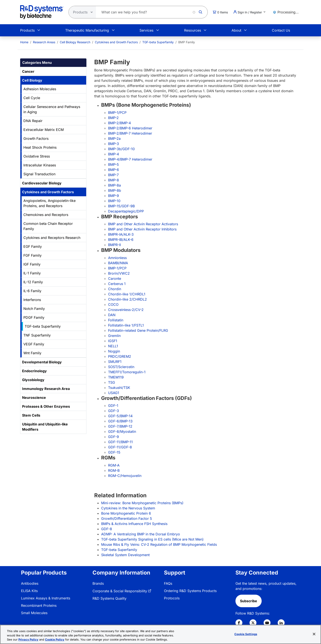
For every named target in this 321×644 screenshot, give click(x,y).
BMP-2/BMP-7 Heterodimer (130, 133)
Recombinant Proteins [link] (39, 605)
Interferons (32, 300)
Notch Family (34, 309)
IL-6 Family (32, 291)
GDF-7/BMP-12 (120, 426)
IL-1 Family (32, 273)
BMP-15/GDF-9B (121, 206)
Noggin (114, 351)
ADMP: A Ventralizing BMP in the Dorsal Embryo (141, 534)
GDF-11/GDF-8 (120, 447)
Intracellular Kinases (40, 165)
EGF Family (33, 246)
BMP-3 (113, 144)
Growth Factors (36, 138)
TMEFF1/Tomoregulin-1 (127, 372)
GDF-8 (107, 529)
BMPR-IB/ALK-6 (121, 240)
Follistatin (116, 320)
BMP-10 (114, 201)
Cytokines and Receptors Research (52, 238)
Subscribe (249, 601)
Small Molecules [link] (34, 613)
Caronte (115, 279)
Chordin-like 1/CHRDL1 (127, 294)
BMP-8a (114, 185)
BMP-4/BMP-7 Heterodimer (130, 159)
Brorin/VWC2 (119, 273)
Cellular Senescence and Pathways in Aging (52, 109)
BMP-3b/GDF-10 (121, 149)
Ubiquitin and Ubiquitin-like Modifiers (45, 427)
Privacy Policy (28, 640)
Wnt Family (32, 353)
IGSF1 (113, 341)
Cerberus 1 (117, 284)
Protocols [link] (172, 598)
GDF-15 (114, 452)
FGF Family (32, 255)
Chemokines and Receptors (46, 215)
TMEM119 (116, 377)
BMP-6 (113, 170)
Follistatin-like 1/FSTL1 (126, 325)
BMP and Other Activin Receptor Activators (143, 224)
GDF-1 (113, 406)
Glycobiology (33, 380)
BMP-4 (113, 154)
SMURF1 (115, 362)
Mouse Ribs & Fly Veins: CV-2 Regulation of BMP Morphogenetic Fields (159, 544)
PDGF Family (34, 317)
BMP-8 (113, 180)
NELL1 (113, 346)
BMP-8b (115, 190)
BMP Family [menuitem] (187, 42)
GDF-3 (113, 411)
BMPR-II (114, 245)
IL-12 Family (33, 282)
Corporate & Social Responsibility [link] (120, 591)
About (236, 30)
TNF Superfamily (37, 335)
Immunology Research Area (46, 389)
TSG (112, 382)
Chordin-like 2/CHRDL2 (127, 299)
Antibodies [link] (30, 583)
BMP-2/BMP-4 (119, 123)
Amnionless (117, 258)
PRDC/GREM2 (120, 356)
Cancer (28, 71)
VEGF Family (34, 344)
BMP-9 (113, 196)
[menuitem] (24, 42)
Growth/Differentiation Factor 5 (127, 518)
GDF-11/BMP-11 (120, 442)
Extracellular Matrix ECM (44, 130)
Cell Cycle (32, 98)
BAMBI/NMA (118, 263)
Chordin (115, 289)
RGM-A (114, 465)
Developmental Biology (42, 362)
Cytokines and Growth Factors (116, 42)
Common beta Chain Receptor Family (48, 226)
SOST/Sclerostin (121, 367)
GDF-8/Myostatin (122, 431)
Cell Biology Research (75, 42)
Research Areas (44, 42)
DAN (112, 315)
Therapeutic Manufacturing (87, 30)
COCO (113, 304)
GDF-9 (113, 437)
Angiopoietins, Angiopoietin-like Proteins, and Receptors (49, 203)
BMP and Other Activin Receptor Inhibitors (142, 229)
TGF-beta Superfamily (158, 42)
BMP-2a (114, 138)
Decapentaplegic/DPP (126, 211)
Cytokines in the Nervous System (128, 508)
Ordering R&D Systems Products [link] (190, 591)
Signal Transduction (39, 174)
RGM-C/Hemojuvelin (125, 476)
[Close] (314, 634)
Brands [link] (98, 583)
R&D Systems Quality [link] (109, 598)
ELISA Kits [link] (29, 591)
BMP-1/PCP (117, 113)
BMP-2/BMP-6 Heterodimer (130, 128)
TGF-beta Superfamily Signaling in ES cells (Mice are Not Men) (152, 539)
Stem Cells (31, 415)
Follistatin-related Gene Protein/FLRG (138, 330)
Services (146, 30)
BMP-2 (113, 118)
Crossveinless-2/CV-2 (126, 310)
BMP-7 (113, 175)
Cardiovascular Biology (42, 183)
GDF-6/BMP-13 (120, 421)
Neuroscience (34, 398)
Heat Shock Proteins (40, 147)
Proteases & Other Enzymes (46, 406)
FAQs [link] (168, 583)
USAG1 (114, 393)
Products (27, 30)
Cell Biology (32, 80)
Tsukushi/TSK (119, 388)
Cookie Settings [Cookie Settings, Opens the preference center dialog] (246, 634)
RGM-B (114, 470)
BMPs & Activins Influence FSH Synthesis (134, 524)
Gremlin (114, 336)
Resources (193, 30)
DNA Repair (33, 121)
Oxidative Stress (37, 156)
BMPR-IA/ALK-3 (121, 234)
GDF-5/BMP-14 (120, 416)
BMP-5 (113, 164)
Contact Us (281, 30)
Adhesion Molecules (40, 89)
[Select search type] (81, 12)
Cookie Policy (55, 640)
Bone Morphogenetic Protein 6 (126, 513)
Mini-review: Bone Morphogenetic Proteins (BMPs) (142, 503)
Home (24, 42)
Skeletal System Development (125, 555)
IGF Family (32, 264)
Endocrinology (34, 371)
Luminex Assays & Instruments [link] (46, 598)
